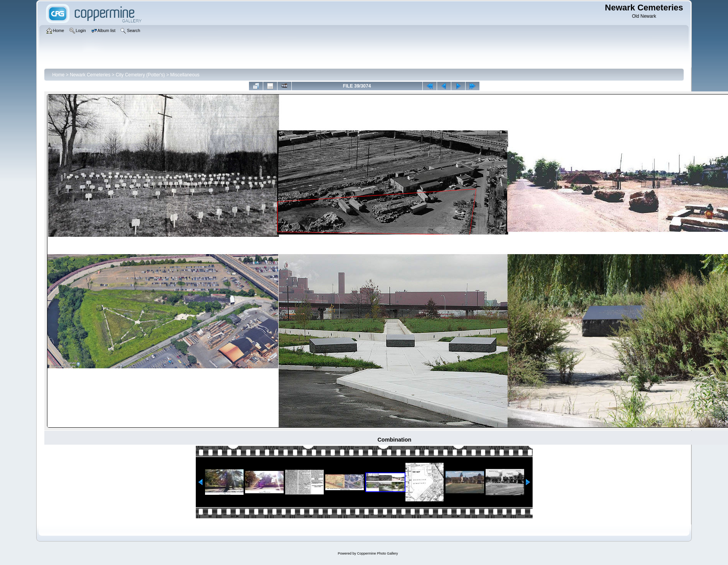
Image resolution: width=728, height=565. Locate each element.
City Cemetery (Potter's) (140, 75)
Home (58, 75)
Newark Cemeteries (90, 75)
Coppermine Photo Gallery (377, 553)
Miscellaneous (185, 75)
